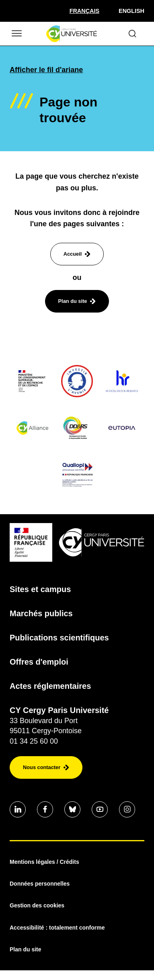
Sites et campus (40, 589)
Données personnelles (40, 884)
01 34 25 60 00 (34, 741)
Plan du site (26, 949)
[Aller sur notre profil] (18, 809)
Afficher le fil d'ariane (46, 70)
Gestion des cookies (37, 905)
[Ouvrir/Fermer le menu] (16, 34)
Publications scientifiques (59, 638)
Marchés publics (41, 613)
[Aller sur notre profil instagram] (127, 809)
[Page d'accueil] (71, 34)
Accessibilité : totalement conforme (57, 928)
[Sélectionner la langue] (84, 11)
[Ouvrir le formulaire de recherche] (132, 34)
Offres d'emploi (39, 662)
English (131, 11)
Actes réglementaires (50, 686)
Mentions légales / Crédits (44, 862)
